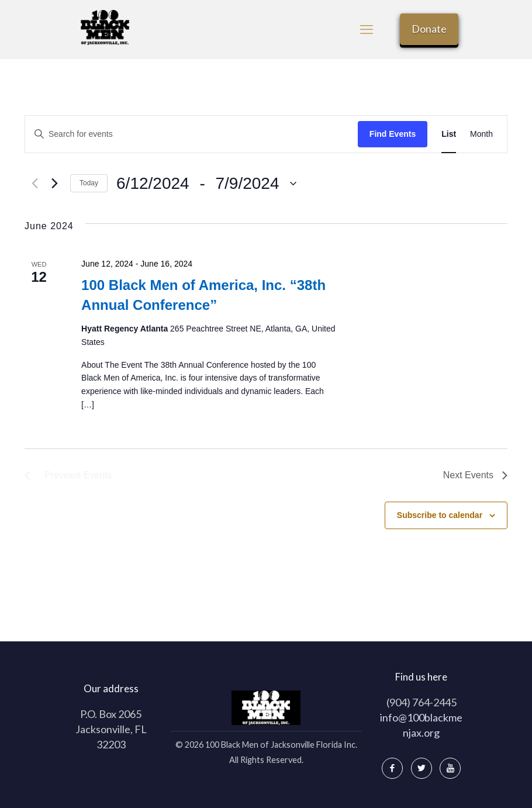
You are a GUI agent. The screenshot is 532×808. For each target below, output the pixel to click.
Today (89, 183)
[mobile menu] (367, 29)
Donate (429, 29)
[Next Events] (54, 184)
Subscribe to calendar (440, 515)
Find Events (393, 134)
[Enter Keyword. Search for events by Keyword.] (191, 134)
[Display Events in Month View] (481, 134)
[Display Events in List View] (449, 134)
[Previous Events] (32, 184)
